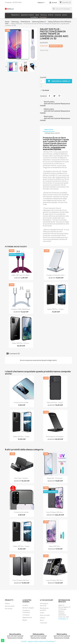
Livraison (25, 605)
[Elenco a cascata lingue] (41, 3)
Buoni (42, 620)
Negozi (25, 620)
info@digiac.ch (63, 619)
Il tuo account (47, 600)
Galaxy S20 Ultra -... (55, 546)
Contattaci (26, 615)
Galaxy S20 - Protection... (55, 478)
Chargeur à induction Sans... (56, 275)
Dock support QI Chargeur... (55, 437)
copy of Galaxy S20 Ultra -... (55, 512)
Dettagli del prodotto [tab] (52, 133)
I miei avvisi (43, 623)
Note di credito (45, 615)
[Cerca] (62, 9)
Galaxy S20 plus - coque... (55, 403)
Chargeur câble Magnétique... (21, 309)
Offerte (7, 604)
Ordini (42, 613)
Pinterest (59, 96)
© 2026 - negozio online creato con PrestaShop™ (39, 641)
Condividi (49, 96)
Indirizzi (42, 618)
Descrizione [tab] (49, 130)
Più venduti (9, 609)
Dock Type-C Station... (22, 478)
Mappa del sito (27, 617)
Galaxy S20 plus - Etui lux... (21, 343)
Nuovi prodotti (10, 606)
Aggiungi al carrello (59, 81)
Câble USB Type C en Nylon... (21, 275)
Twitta (54, 96)
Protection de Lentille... (22, 403)
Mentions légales (28, 608)
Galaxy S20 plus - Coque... (56, 309)
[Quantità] (42, 81)
